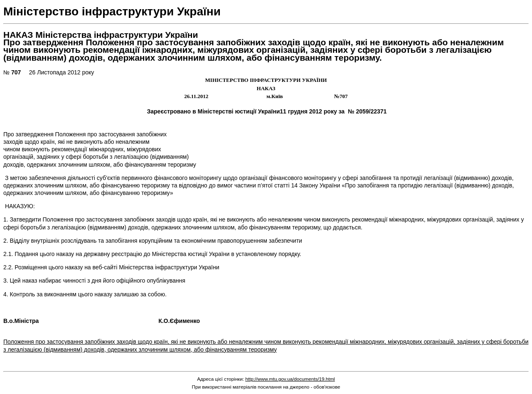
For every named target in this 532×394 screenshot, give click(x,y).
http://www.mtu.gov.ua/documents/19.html (290, 379)
